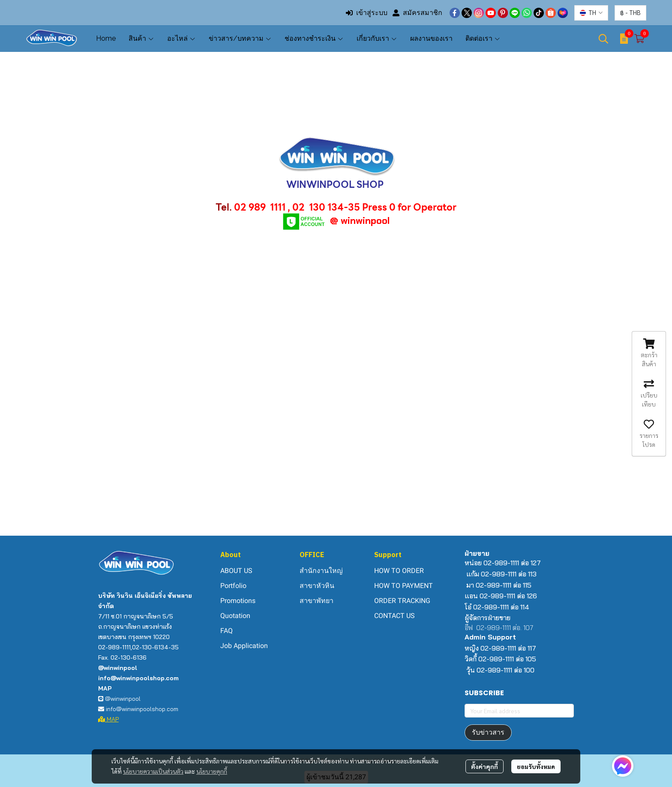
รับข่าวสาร (488, 732)
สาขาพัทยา (316, 601)
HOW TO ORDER (399, 571)
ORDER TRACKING (402, 601)
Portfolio (233, 586)
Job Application (244, 646)
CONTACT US (394, 616)
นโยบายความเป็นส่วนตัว (153, 771)
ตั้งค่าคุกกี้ (484, 766)
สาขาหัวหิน (317, 586)
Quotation (235, 616)
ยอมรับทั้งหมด (536, 766)
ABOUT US (236, 571)
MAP (108, 719)
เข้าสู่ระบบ (367, 13)
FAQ (226, 631)
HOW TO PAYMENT (403, 586)
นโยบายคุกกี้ (212, 771)
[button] (591, 13)
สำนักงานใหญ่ (321, 571)
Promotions (238, 601)
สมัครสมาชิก (417, 13)
